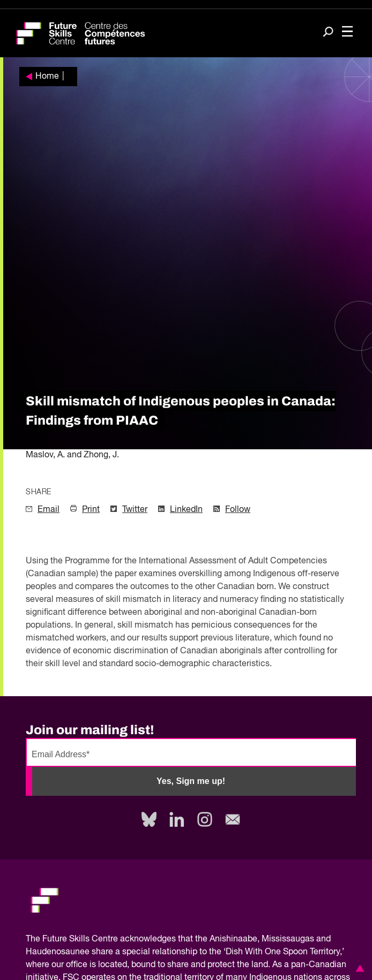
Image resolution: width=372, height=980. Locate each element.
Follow (238, 510)
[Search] (328, 33)
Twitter (135, 510)
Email (49, 510)
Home (47, 77)
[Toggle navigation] (347, 32)
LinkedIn (186, 510)
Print (91, 510)
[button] (358, 968)
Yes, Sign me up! (191, 781)
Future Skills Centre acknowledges (109, 939)
